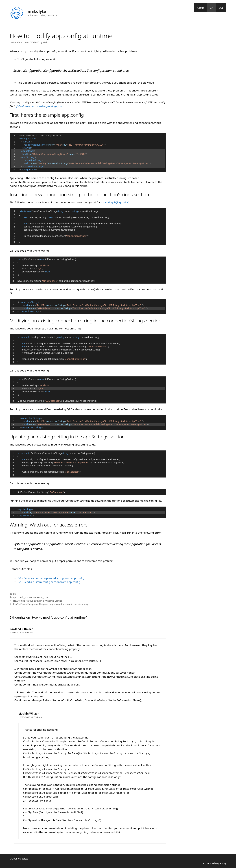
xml (46, 597)
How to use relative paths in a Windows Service (38, 601)
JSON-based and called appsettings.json (39, 106)
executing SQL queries (115, 202)
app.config (19, 597)
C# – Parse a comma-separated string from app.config (51, 578)
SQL (221, 8)
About (200, 8)
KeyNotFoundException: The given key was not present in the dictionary (51, 604)
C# (211, 8)
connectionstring (34, 597)
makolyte (37, 11)
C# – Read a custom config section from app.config (49, 582)
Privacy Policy (219, 863)
